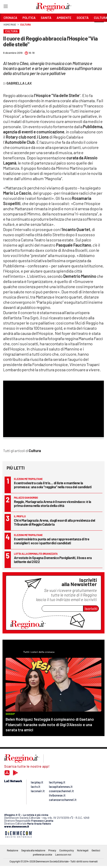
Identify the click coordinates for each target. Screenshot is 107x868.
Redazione (12, 850)
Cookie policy (67, 850)
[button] (99, 27)
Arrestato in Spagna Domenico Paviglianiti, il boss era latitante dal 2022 (53, 560)
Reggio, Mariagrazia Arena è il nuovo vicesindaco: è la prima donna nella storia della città (53, 503)
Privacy (52, 850)
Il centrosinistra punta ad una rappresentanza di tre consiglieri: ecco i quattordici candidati (52, 541)
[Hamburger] (6, 7)
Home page (10, 25)
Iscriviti (91, 609)
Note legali (83, 850)
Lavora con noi (63, 854)
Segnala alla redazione (33, 850)
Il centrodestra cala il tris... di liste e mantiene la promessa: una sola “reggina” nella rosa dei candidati (53, 485)
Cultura (25, 25)
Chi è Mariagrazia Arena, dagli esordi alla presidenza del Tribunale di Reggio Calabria (55, 522)
